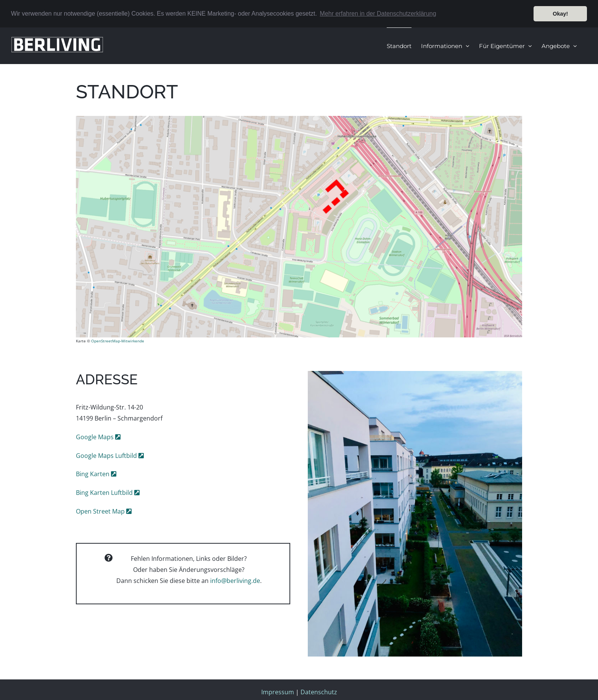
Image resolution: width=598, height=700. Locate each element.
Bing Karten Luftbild (105, 493)
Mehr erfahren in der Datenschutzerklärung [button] (378, 14)
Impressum (278, 692)
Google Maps (96, 437)
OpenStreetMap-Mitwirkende (118, 341)
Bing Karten (93, 474)
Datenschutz (319, 692)
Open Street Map (101, 511)
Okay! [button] (560, 14)
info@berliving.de (235, 581)
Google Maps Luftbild (107, 456)
